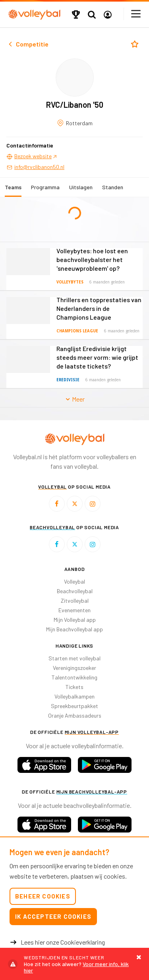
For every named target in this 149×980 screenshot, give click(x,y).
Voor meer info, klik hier (74, 964)
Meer (74, 399)
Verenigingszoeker (74, 668)
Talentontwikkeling (74, 677)
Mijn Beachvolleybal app (74, 629)
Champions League (77, 331)
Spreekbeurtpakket (74, 706)
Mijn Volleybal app (75, 620)
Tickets (74, 687)
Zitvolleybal (75, 601)
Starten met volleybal (74, 658)
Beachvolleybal (75, 591)
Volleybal (74, 581)
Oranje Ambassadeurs (75, 715)
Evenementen (74, 610)
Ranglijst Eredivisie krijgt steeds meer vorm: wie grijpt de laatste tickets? (97, 357)
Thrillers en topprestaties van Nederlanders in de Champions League (99, 308)
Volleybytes (70, 282)
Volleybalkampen (74, 696)
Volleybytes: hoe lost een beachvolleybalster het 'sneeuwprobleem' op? (92, 259)
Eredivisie (68, 380)
